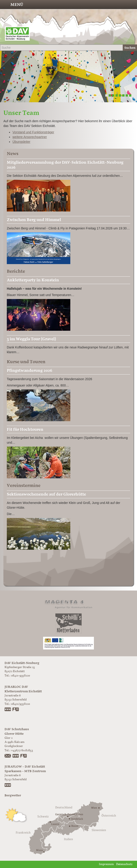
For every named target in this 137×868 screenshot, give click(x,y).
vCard (16, 710)
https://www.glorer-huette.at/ (16, 756)
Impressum (106, 864)
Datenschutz (124, 864)
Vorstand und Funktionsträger (33, 132)
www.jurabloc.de (8, 710)
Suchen (130, 48)
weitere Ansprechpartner (30, 137)
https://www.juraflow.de (8, 785)
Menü (17, 5)
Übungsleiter (21, 142)
